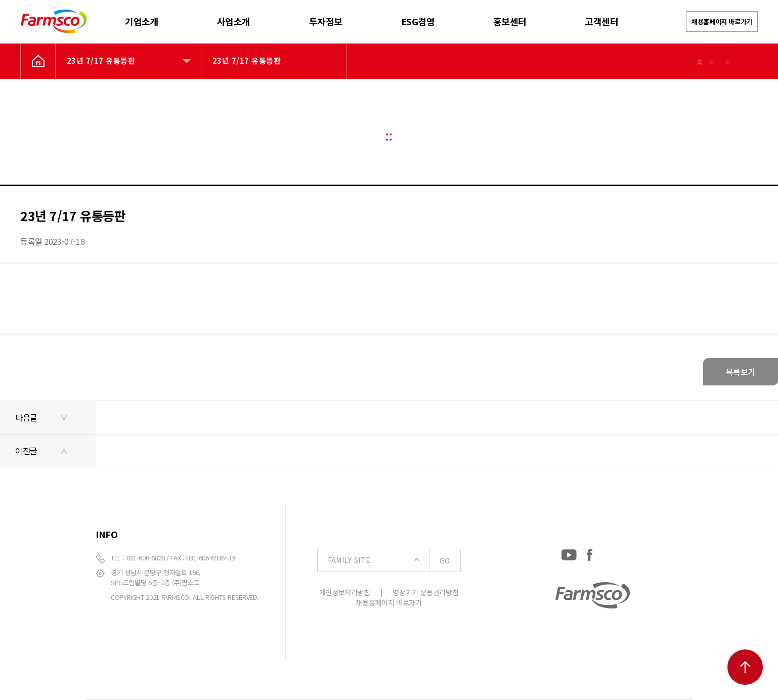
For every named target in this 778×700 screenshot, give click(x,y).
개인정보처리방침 (345, 592)
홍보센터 (510, 21)
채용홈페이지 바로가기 (722, 21)
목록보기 (741, 372)
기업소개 (142, 21)
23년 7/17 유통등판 (101, 60)
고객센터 (601, 21)
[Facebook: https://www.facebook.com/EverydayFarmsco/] (590, 553)
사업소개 (234, 21)
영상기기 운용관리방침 (425, 592)
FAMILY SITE (394, 560)
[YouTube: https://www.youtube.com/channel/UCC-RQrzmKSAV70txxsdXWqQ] (569, 553)
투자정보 (326, 21)
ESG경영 (418, 21)
